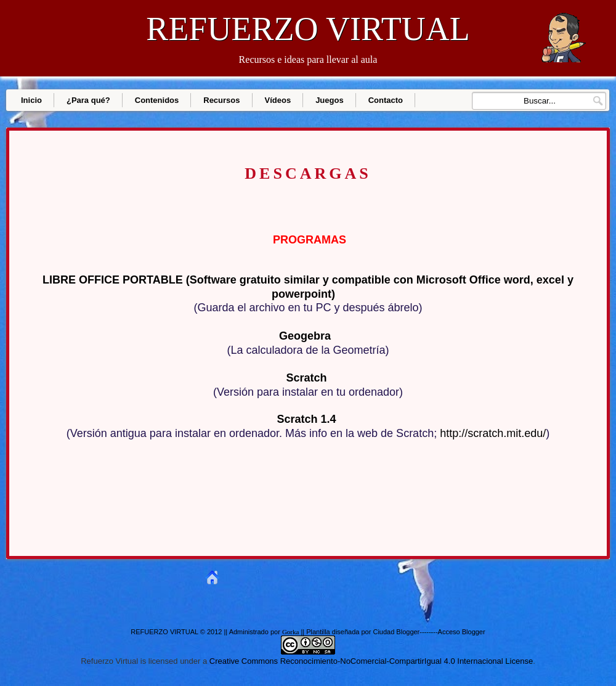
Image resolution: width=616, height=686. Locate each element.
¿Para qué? (88, 100)
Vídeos (278, 100)
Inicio (31, 100)
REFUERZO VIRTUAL (308, 29)
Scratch (306, 378)
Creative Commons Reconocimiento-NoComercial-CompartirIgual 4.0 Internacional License (371, 661)
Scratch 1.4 (306, 419)
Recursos (221, 100)
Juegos (330, 100)
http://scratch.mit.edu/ (493, 433)
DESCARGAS (308, 174)
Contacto (386, 100)
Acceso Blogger (462, 632)
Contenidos (157, 100)
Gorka (291, 632)
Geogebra (305, 336)
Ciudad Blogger (396, 632)
